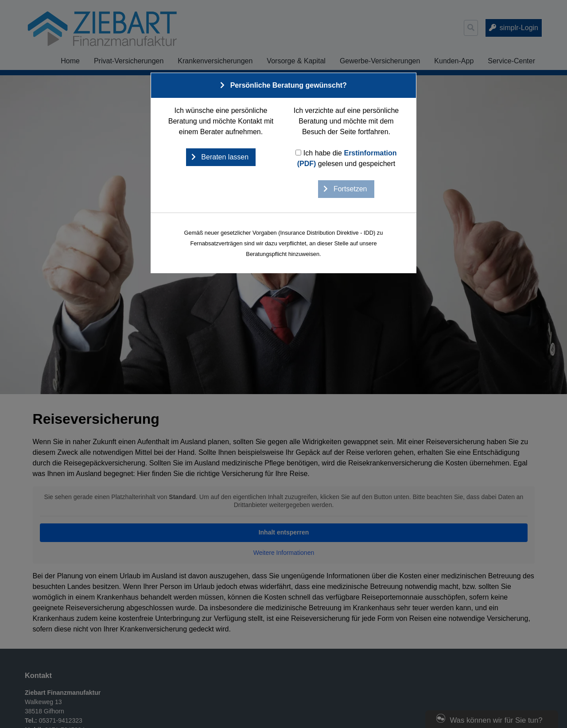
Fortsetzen (349, 189)
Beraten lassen (224, 157)
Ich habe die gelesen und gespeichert (346, 158)
